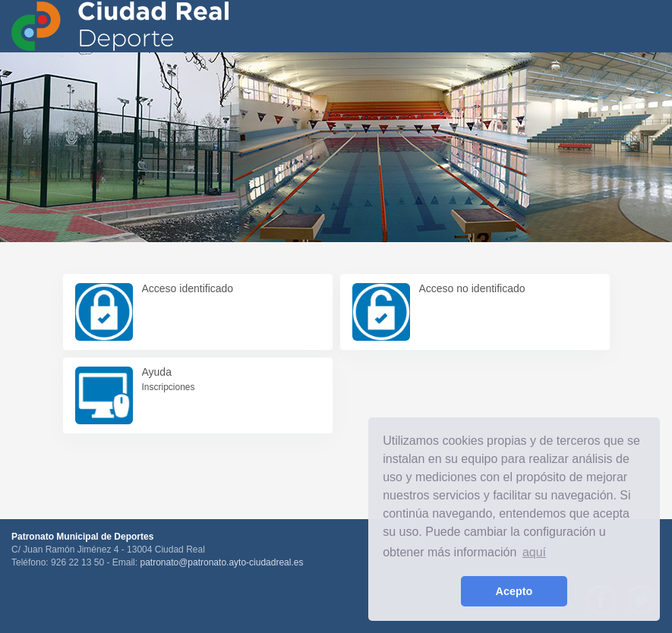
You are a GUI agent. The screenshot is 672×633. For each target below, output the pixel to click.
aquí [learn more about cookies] (534, 552)
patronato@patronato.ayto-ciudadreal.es (221, 562)
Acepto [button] (514, 591)
